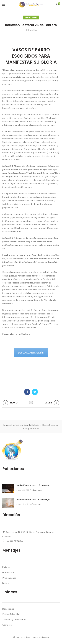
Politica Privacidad (11, 614)
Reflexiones (31, 18)
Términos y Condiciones (14, 619)
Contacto (7, 625)
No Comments (36, 490)
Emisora (6, 567)
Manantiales (8, 572)
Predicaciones (9, 578)
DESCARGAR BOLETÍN (31, 352)
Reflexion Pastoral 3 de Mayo (33, 500)
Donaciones (8, 609)
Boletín (6, 583)
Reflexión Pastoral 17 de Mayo (33, 485)
